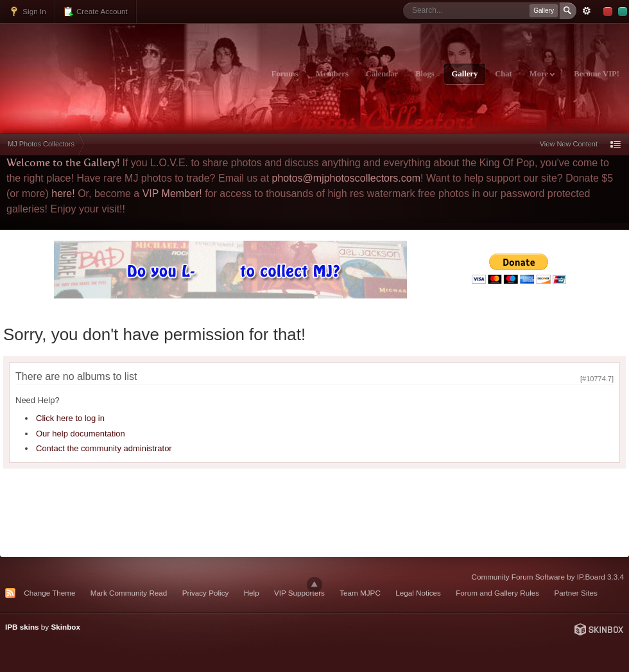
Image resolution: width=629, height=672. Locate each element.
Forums (285, 74)
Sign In (28, 12)
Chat (504, 74)
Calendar (382, 74)
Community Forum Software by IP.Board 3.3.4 (547, 577)
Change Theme (49, 593)
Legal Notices (418, 593)
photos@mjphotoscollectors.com (346, 178)
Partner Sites (576, 593)
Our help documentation (81, 434)
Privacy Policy (206, 593)
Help (252, 593)
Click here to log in (70, 418)
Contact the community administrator (104, 448)
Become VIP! (597, 74)
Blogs (425, 74)
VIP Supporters (299, 593)
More (542, 74)
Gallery (465, 74)
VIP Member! (172, 194)
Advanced (587, 11)
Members (332, 74)
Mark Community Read (129, 593)
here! (63, 194)
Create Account (95, 12)
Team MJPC (360, 593)
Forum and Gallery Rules (497, 593)
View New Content (569, 144)
